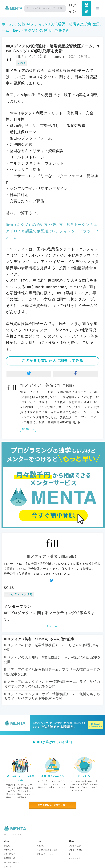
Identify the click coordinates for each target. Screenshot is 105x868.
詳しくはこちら (28, 429)
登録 (86, 8)
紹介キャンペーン (11, 862)
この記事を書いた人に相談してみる (52, 361)
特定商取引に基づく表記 (47, 850)
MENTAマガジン (75, 858)
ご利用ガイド (10, 854)
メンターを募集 (76, 850)
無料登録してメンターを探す (52, 805)
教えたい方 (9, 846)
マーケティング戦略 (19, 594)
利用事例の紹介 (11, 858)
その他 (20, 24)
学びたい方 (9, 850)
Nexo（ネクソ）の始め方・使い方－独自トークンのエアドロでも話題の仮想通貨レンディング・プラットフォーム (52, 231)
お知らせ (8, 867)
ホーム (7, 24)
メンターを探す (76, 846)
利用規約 (40, 846)
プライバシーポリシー (46, 854)
